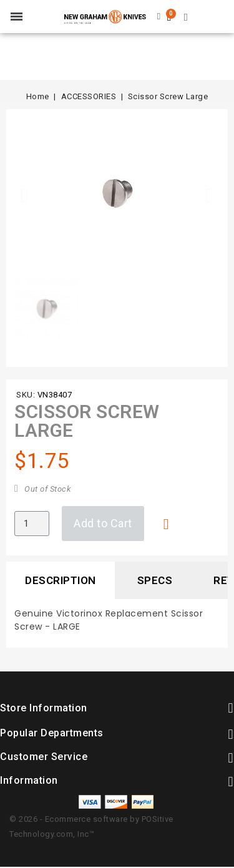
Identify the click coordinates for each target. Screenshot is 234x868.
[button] (24, 195)
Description (61, 580)
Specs (155, 580)
